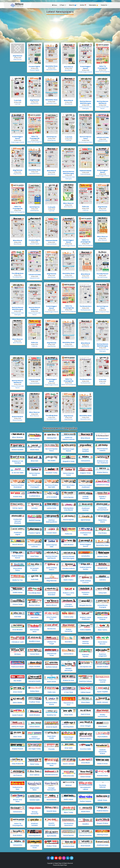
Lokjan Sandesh (35, 667)
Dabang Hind (52, 438)
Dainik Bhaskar (35, 715)
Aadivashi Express (85, 656)
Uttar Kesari (102, 726)
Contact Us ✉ (105, 5)
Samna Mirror (69, 654)
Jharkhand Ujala (103, 845)
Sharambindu (52, 800)
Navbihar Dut (52, 715)
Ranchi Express (68, 520)
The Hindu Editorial (102, 786)
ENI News (18, 654)
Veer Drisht (35, 617)
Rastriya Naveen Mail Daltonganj (86, 102)
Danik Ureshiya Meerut (52, 569)
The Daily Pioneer (102, 274)
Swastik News (52, 811)
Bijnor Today (69, 812)
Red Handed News (35, 631)
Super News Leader (52, 737)
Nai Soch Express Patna (85, 138)
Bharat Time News (18, 801)
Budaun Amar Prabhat (102, 619)
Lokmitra (103, 580)
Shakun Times (52, 846)
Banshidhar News (52, 66)
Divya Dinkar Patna (18, 569)
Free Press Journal (103, 681)
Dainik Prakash (18, 715)
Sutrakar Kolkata (69, 568)
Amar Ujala (69, 748)
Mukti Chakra (68, 580)
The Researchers (86, 306)
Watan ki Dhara (86, 739)
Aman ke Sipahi (52, 727)
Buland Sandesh (18, 417)
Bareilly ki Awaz (35, 641)
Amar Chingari (86, 726)
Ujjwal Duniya (85, 520)
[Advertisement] (60, 29)
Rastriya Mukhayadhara (52, 521)
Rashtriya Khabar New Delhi (52, 486)
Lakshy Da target (18, 727)
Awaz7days (35, 556)
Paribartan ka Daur (18, 788)
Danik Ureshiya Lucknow (86, 582)
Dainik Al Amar (102, 764)
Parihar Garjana (86, 801)
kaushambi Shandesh (52, 594)
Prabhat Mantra (102, 811)
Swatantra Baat (69, 846)
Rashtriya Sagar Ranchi (68, 450)
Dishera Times (102, 557)
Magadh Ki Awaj (69, 461)
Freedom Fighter (35, 67)
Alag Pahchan (18, 56)
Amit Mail (18, 617)
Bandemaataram (52, 775)
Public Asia (52, 692)
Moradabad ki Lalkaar (85, 788)
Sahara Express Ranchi (35, 474)
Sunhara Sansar (52, 667)
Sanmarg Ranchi (35, 835)
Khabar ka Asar (68, 680)
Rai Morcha (52, 629)
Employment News (35, 789)
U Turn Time (69, 692)
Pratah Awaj (18, 497)
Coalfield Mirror (35, 496)
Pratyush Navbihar (86, 450)
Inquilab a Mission (102, 498)
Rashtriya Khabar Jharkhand (85, 486)
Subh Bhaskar (69, 545)
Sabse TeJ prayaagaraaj (86, 241)
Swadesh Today (52, 473)
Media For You (18, 580)
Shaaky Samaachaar (103, 716)
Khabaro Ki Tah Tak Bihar (18, 462)
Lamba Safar (52, 508)
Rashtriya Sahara (85, 681)
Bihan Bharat (69, 67)
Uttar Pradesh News (52, 618)
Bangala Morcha (85, 605)
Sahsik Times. (102, 800)
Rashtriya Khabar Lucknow (35, 546)
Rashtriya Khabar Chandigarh (35, 486)
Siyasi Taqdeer (102, 692)
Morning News (69, 727)
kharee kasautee (86, 835)
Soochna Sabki (85, 749)
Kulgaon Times (85, 473)
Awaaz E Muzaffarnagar (35, 738)
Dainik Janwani (102, 702)
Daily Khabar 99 (18, 764)
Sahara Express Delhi (52, 546)
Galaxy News (35, 691)
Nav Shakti (18, 681)
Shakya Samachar (69, 630)
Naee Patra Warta (102, 521)
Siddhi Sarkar (18, 593)
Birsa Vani (35, 461)
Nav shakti (52, 461)
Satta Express (69, 497)
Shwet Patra (35, 450)
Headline (86, 824)
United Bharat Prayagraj (102, 606)
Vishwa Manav (35, 727)
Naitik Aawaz (68, 799)
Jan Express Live (85, 667)
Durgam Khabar (102, 823)
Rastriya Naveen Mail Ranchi (103, 102)
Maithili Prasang (35, 520)
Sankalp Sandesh (86, 497)
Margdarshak (103, 568)
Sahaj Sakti (103, 593)
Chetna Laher (69, 617)
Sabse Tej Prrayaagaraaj (69, 307)
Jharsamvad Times (52, 655)
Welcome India (69, 776)
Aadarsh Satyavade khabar (103, 752)
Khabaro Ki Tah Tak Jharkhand (103, 462)
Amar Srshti (68, 715)
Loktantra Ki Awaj (103, 137)
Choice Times (18, 604)
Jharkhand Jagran (18, 533)
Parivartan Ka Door (69, 704)
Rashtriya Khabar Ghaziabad (18, 486)
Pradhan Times (35, 702)
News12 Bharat (18, 545)
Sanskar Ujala (35, 800)
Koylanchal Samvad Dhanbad (18, 521)
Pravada (52, 749)
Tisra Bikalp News (18, 273)
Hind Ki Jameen (69, 764)
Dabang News (35, 439)
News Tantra (102, 630)
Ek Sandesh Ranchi (35, 569)
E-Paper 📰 (63, 5)
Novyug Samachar (35, 813)
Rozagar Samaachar (52, 789)
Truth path (52, 207)
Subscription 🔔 (93, 5)
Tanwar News (35, 654)
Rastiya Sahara (35, 605)
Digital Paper (58, 863)
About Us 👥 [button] (73, 5)
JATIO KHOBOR (52, 497)
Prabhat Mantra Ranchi (18, 557)
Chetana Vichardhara (69, 605)
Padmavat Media (85, 171)
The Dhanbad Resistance (69, 824)
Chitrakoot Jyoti (18, 642)
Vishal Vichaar (85, 777)
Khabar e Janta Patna (68, 594)
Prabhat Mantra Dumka (85, 568)
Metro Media (18, 703)
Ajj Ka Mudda (52, 836)
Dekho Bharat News (52, 765)
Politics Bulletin (86, 630)
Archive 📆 (83, 5)
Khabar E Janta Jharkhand (85, 618)
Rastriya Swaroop (86, 642)
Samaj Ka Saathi (35, 681)
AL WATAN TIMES (18, 473)
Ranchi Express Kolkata (102, 450)
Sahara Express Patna (68, 474)
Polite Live (86, 207)
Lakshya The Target (52, 643)
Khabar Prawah (18, 749)
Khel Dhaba (102, 533)
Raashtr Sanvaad (52, 824)
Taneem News (52, 533)
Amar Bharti (85, 763)
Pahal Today (35, 764)
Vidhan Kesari (86, 692)
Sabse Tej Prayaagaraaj (102, 67)
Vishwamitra (85, 461)
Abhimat (68, 785)
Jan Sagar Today (35, 749)
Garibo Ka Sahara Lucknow (69, 438)
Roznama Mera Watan (52, 704)
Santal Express (52, 137)
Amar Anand (18, 692)
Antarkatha (86, 556)
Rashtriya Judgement (103, 655)
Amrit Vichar (52, 682)
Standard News (102, 776)
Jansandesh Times (35, 847)
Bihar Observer (69, 203)
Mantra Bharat (52, 605)
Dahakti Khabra (102, 667)
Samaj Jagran (18, 508)
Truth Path (18, 100)
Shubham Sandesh (35, 824)
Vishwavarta (18, 812)
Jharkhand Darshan (85, 509)
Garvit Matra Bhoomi (103, 643)
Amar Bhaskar (18, 630)
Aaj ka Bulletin (103, 737)
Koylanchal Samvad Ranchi (103, 509)
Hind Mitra (68, 642)
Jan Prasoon (18, 775)
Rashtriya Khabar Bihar (68, 486)
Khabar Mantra (102, 472)
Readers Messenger (69, 670)
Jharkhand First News (85, 534)
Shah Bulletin (18, 835)
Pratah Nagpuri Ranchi (85, 67)
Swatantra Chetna (85, 593)
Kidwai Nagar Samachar (69, 738)
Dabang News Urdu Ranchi (68, 509)
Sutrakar (35, 508)
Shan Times (18, 737)
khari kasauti (86, 846)
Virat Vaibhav (35, 775)
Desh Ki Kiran (86, 714)
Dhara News (85, 702)
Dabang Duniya (102, 835)
